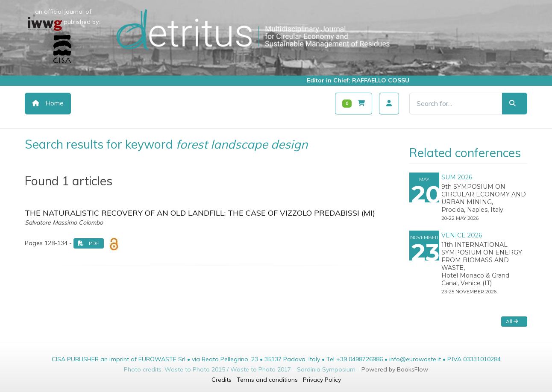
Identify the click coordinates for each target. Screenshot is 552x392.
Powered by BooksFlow (395, 369)
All (512, 321)
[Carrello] (354, 104)
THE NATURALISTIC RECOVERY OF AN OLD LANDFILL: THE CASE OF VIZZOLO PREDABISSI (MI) (200, 213)
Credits (222, 380)
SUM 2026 (457, 177)
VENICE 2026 (462, 235)
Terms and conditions (267, 380)
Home (48, 103)
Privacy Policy (322, 380)
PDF (89, 243)
